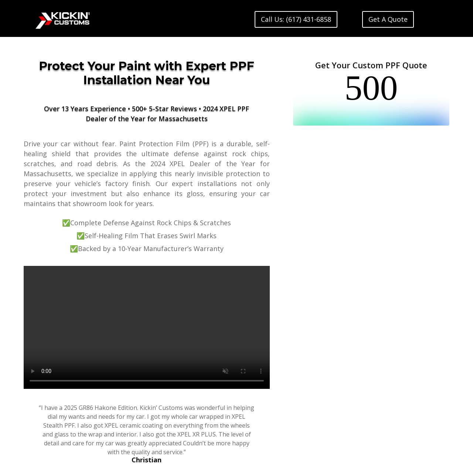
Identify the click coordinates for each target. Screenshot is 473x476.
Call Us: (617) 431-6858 (296, 19)
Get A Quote (388, 19)
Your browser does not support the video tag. (147, 327)
